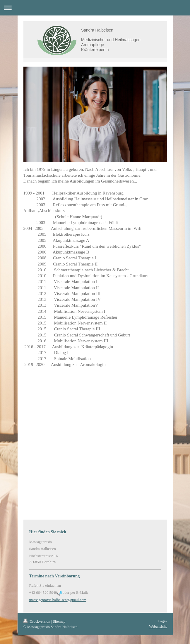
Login (162, 621)
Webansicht (158, 626)
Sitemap (59, 621)
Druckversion (37, 621)
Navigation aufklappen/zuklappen (95, 8)
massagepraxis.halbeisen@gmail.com (58, 600)
